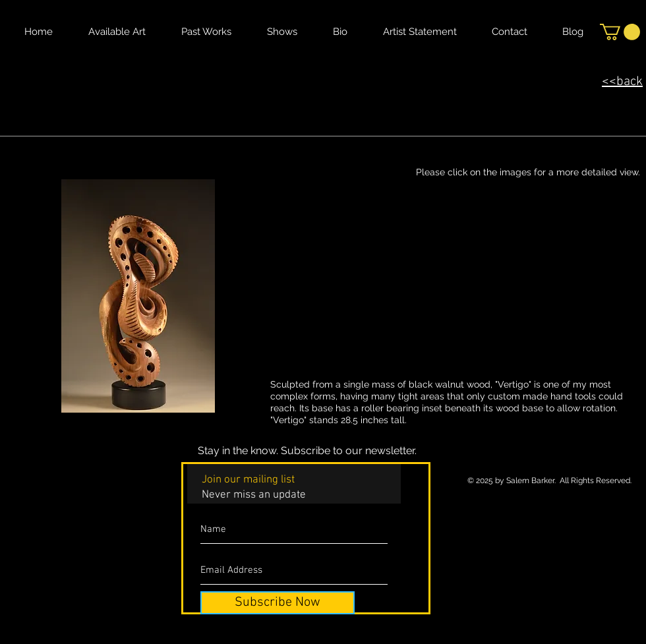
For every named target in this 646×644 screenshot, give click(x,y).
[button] (620, 32)
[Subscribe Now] (278, 603)
